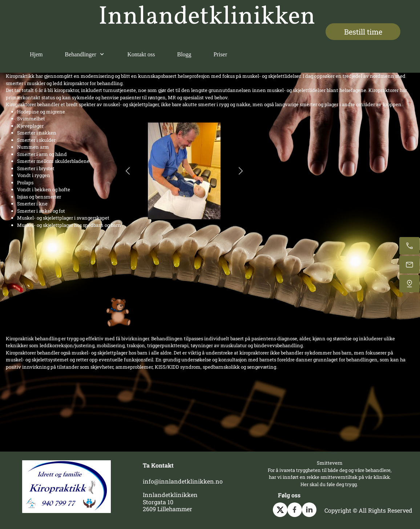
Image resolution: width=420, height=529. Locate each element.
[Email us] (409, 265)
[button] (128, 171)
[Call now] (409, 246)
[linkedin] (309, 510)
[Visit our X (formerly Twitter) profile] (280, 510)
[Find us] (409, 284)
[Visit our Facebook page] (295, 510)
